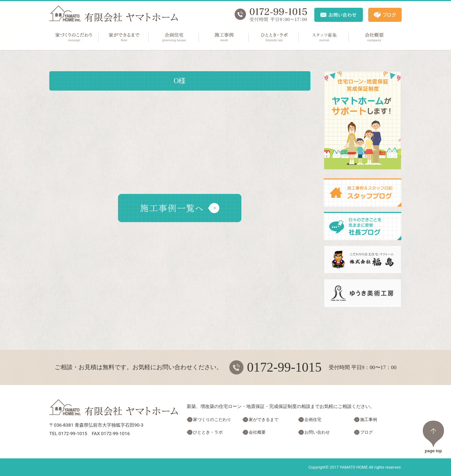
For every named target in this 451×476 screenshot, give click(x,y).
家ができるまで (124, 38)
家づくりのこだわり (74, 38)
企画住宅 (174, 38)
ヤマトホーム (114, 14)
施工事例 (224, 38)
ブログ (366, 432)
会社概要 (374, 38)
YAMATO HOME (354, 467)
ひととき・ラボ (274, 38)
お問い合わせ (317, 432)
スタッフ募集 (324, 38)
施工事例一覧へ (180, 208)
